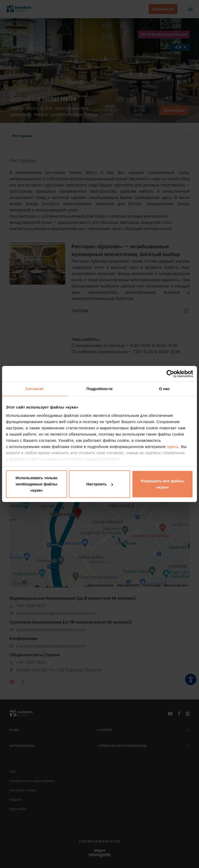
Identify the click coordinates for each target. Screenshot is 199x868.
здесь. (174, 447)
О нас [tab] (165, 389)
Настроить (100, 484)
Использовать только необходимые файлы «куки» (36, 484)
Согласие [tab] (34, 389)
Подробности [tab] (100, 389)
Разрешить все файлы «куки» (162, 484)
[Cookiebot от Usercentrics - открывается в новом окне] (170, 374)
